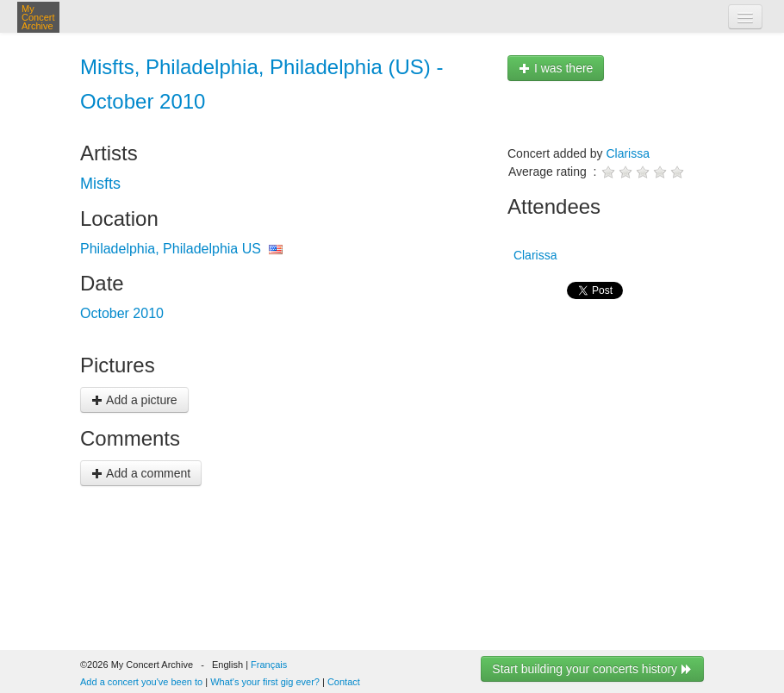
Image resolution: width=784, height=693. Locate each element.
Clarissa (628, 153)
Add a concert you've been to (141, 682)
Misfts (100, 184)
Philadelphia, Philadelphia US (171, 249)
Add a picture (134, 400)
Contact (344, 682)
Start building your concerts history (592, 669)
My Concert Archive (38, 17)
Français (269, 665)
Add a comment (141, 473)
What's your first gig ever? (265, 682)
